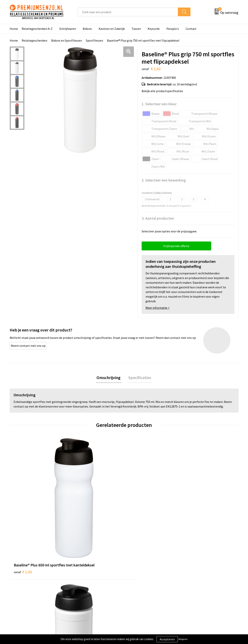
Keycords (154, 29)
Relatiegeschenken (34, 40)
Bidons (87, 29)
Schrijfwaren (68, 29)
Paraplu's (173, 29)
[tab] (109, 378)
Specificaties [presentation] (139, 378)
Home (14, 29)
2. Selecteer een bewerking (164, 180)
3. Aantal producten (158, 218)
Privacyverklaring (197, 577)
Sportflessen (94, 40)
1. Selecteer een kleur (159, 104)
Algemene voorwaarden (201, 565)
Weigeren (183, 639)
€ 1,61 (23, 507)
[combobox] (128, 12)
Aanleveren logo (140, 571)
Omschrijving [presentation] (109, 378)
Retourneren (137, 589)
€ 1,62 (80, 507)
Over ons (78, 565)
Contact (191, 29)
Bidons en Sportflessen (67, 40)
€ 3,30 (137, 507)
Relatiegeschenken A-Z (37, 29)
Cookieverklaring (197, 571)
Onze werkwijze (139, 577)
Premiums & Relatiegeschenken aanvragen (93, 586)
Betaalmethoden (140, 583)
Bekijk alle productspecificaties (164, 91)
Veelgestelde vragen (86, 577)
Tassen (136, 29)
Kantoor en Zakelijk (112, 29)
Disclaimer (192, 583)
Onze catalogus (82, 571)
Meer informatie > (158, 308)
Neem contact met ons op (28, 346)
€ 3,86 (194, 507)
